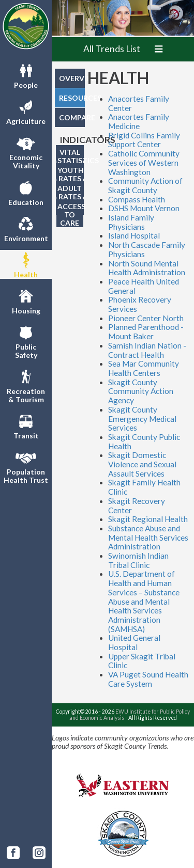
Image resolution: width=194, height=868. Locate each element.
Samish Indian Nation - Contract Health (147, 350)
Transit (26, 425)
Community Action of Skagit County (145, 185)
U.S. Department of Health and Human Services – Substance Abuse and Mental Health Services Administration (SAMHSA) (144, 601)
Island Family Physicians (131, 222)
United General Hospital (134, 642)
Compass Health (137, 199)
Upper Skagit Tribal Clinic (142, 661)
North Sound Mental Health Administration (147, 268)
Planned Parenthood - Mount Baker (146, 332)
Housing (26, 301)
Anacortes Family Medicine (139, 121)
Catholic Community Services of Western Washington (144, 162)
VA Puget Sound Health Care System (148, 679)
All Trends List (112, 49)
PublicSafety (26, 341)
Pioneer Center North (146, 318)
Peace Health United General (144, 286)
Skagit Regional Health (148, 519)
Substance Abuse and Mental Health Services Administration (148, 537)
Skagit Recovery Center (137, 506)
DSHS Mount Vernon (144, 208)
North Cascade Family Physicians (147, 249)
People (26, 75)
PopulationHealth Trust (26, 466)
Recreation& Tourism (26, 385)
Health (26, 264)
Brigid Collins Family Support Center (144, 140)
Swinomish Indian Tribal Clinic (138, 560)
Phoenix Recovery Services (140, 304)
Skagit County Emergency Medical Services (142, 419)
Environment (26, 228)
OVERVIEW (72, 78)
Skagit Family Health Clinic (144, 487)
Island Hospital (134, 235)
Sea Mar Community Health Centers (144, 368)
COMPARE (72, 117)
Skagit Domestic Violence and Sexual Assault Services (142, 464)
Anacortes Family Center (139, 103)
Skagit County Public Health (144, 441)
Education (26, 192)
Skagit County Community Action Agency (141, 391)
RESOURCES (72, 98)
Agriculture (26, 111)
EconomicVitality (26, 151)
